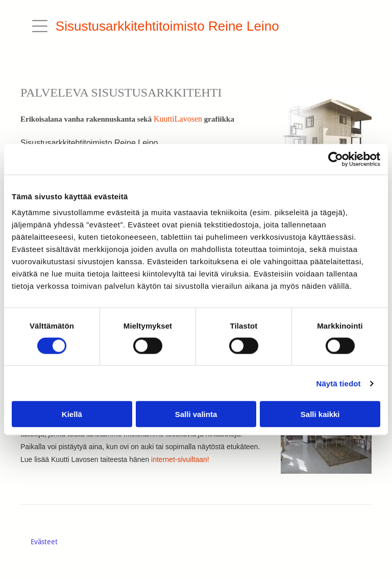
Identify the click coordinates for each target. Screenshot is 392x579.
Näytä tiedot (339, 383)
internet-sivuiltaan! (180, 459)
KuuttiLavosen (178, 119)
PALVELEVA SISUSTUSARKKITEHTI (121, 92)
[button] (40, 26)
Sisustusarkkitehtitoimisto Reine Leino (167, 26)
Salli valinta (196, 414)
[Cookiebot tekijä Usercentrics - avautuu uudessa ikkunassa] (336, 159)
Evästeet (44, 542)
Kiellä (72, 414)
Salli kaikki (320, 414)
